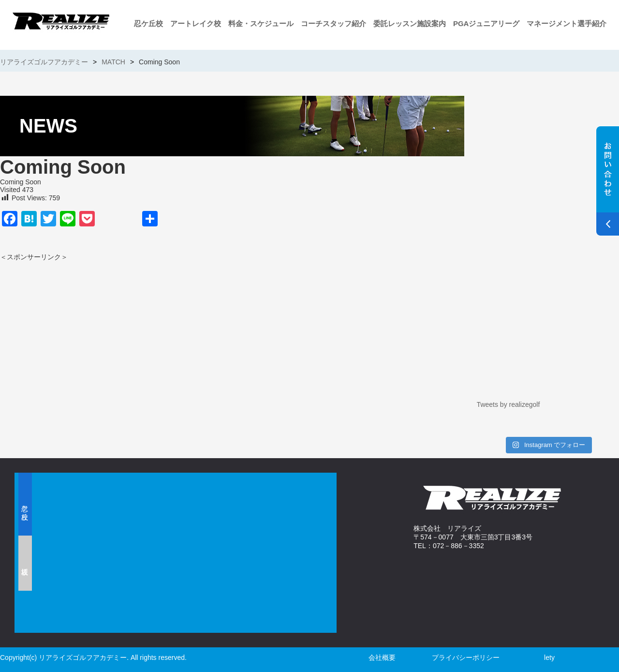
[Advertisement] (114, 329)
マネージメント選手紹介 (567, 23)
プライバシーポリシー (466, 657)
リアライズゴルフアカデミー (44, 62)
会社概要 (382, 657)
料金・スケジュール (261, 23)
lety (549, 657)
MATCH (113, 62)
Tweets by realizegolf (508, 404)
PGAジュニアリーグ (486, 23)
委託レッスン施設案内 (410, 23)
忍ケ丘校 (148, 23)
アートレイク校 (196, 23)
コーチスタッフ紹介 (333, 23)
